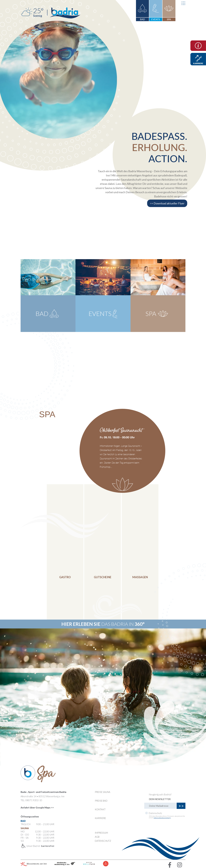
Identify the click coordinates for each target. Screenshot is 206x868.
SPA (169, 19)
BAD (142, 19)
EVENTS (156, 19)
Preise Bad (101, 801)
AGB (97, 837)
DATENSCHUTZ (103, 841)
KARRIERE (100, 818)
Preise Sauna (103, 792)
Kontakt (100, 809)
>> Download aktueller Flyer (167, 203)
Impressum (101, 833)
